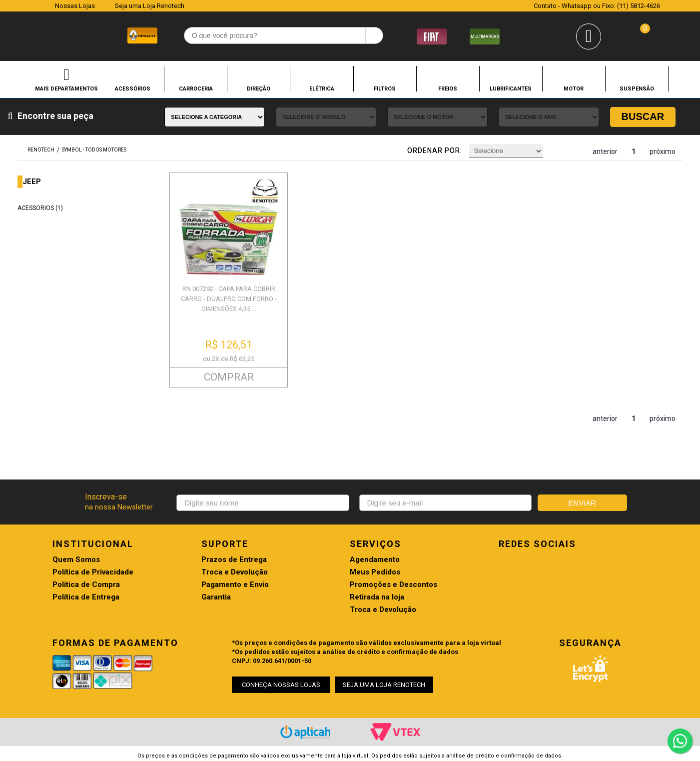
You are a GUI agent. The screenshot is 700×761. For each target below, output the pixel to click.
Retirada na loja (377, 597)
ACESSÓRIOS (133, 88)
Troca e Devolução (235, 572)
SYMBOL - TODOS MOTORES (94, 150)
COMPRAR (229, 377)
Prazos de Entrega (234, 560)
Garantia (216, 597)
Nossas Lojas (75, 6)
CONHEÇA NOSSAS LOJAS (281, 685)
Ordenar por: (435, 150)
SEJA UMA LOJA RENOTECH (384, 685)
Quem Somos (76, 560)
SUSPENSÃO (637, 88)
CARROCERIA (196, 88)
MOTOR (574, 88)
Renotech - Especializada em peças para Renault (38, 34)
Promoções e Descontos (393, 585)
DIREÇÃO (259, 88)
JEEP (32, 182)
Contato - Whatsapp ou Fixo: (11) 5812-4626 (597, 6)
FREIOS (448, 88)
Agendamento (375, 560)
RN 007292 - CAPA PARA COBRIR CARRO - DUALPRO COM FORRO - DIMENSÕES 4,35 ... (229, 299)
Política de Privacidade (93, 572)
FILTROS (385, 88)
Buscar (643, 116)
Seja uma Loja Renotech (150, 6)
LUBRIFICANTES (511, 88)
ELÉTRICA (322, 88)
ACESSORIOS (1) (40, 208)
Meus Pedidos (375, 572)
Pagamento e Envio (235, 585)
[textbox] (284, 35)
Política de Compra (86, 585)
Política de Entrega (86, 597)
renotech (41, 150)
